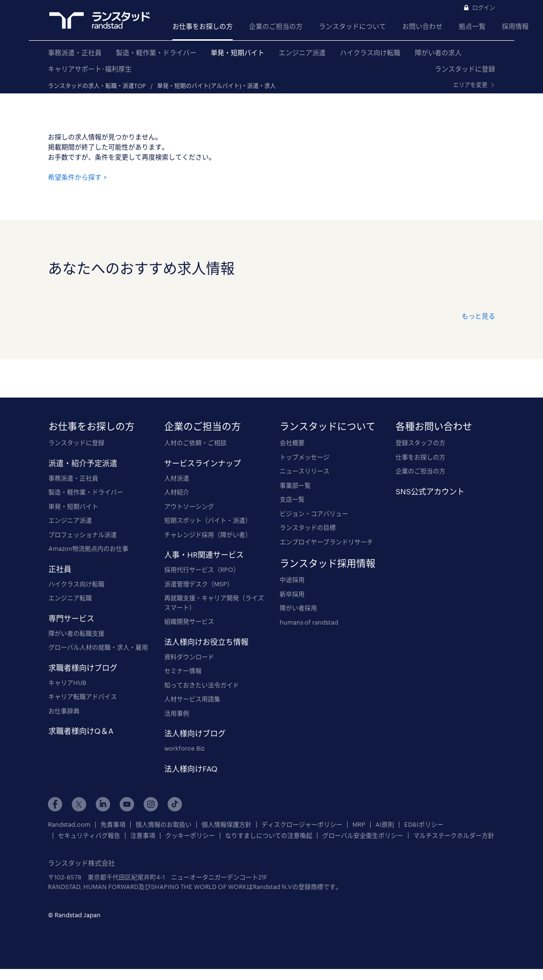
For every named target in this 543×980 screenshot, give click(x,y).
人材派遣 (177, 478)
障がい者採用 (298, 608)
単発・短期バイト (238, 52)
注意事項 (143, 836)
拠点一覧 (472, 26)
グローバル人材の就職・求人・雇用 (98, 647)
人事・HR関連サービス (204, 554)
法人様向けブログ (195, 733)
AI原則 (385, 825)
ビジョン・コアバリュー (314, 513)
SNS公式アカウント (430, 491)
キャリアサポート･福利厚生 (90, 69)
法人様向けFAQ (191, 769)
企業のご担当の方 (276, 26)
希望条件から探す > (77, 177)
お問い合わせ (422, 26)
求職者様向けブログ (83, 667)
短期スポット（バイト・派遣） (208, 520)
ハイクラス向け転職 (370, 52)
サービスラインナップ (203, 463)
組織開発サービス (189, 621)
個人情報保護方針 (226, 825)
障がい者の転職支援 (76, 633)
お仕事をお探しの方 (203, 26)
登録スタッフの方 (420, 443)
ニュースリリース (305, 471)
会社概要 (292, 443)
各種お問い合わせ (434, 426)
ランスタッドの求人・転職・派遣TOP (97, 86)
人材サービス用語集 (192, 699)
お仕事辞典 (64, 711)
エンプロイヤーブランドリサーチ (326, 542)
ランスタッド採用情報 (328, 563)
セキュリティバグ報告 (89, 836)
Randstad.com (69, 825)
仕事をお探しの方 (420, 457)
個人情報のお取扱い (164, 825)
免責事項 (113, 825)
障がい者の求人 (438, 52)
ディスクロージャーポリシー (302, 825)
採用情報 (515, 26)
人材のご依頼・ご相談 (195, 443)
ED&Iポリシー (424, 825)
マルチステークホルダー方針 (454, 836)
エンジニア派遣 (302, 52)
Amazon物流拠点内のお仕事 (88, 548)
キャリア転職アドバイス (83, 696)
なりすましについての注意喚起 (269, 836)
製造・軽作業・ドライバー (156, 52)
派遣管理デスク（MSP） (199, 584)
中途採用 (292, 580)
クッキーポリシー (190, 836)
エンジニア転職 (70, 598)
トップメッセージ (305, 457)
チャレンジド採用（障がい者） (208, 535)
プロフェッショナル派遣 (83, 535)
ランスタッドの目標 (308, 527)
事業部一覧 (295, 485)
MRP (359, 825)
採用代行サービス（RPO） (202, 570)
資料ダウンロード (189, 657)
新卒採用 (292, 594)
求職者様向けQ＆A (81, 731)
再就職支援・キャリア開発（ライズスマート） (214, 603)
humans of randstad (309, 622)
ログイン (484, 8)
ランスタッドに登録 (465, 69)
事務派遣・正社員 (75, 52)
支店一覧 (292, 499)
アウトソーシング (189, 506)
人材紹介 (177, 492)
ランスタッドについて (352, 26)
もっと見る (478, 316)
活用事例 (177, 713)
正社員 (60, 569)
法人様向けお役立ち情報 (206, 642)
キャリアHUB (67, 683)
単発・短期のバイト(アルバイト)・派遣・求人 (216, 86)
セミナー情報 (183, 671)
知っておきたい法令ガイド (202, 685)
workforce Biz (184, 748)
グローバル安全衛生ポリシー (363, 836)
